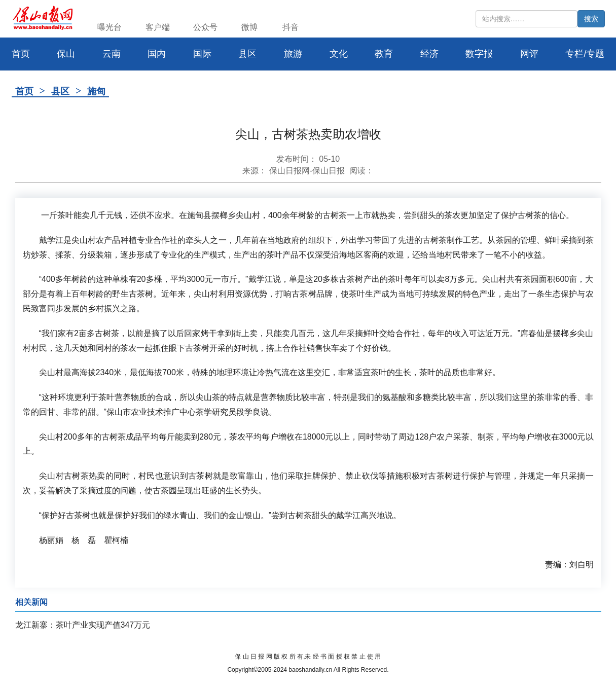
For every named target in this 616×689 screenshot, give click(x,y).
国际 (202, 54)
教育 (384, 54)
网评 (529, 54)
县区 (247, 54)
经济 (429, 54)
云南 (112, 54)
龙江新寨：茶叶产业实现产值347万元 (83, 625)
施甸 (96, 91)
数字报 (479, 54)
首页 (24, 91)
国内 (157, 54)
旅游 (293, 54)
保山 (66, 54)
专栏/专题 (585, 54)
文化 (339, 54)
